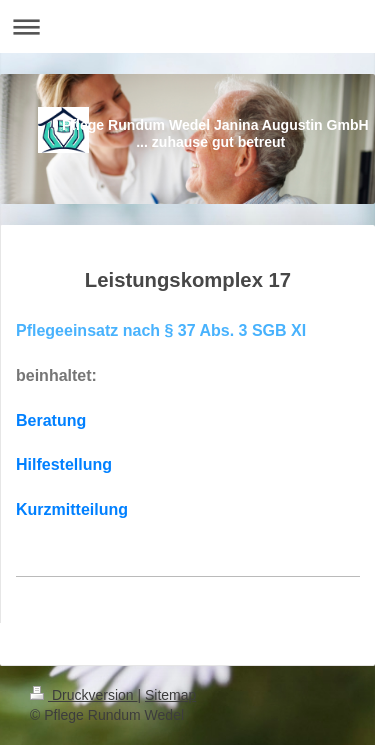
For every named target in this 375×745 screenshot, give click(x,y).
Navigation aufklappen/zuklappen (187, 26)
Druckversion (83, 695)
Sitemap (170, 695)
